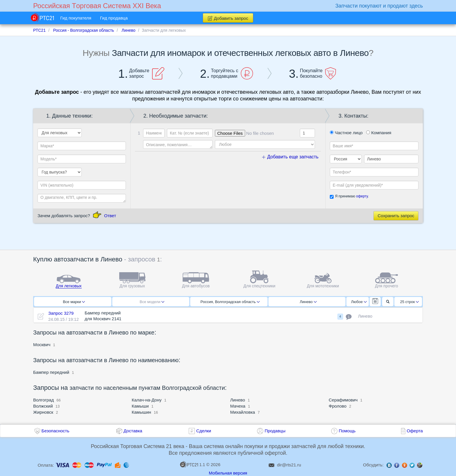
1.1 (193, 464)
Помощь (347, 431)
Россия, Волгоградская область (230, 302)
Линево (308, 302)
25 (410, 302)
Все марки (74, 302)
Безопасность (56, 431)
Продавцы (275, 431)
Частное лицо (346, 133)
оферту (362, 196)
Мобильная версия (228, 473)
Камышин (141, 412)
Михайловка (243, 412)
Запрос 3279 (61, 313)
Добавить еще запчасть (290, 157)
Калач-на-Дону (147, 400)
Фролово (337, 406)
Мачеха (238, 406)
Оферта (415, 431)
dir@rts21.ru (289, 465)
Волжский (43, 406)
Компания (379, 133)
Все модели (152, 302)
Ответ (110, 216)
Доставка (133, 431)
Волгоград (43, 400)
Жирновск (43, 412)
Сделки (204, 431)
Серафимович (343, 400)
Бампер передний (51, 372)
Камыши (140, 406)
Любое (359, 302)
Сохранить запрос (396, 216)
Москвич (42, 345)
